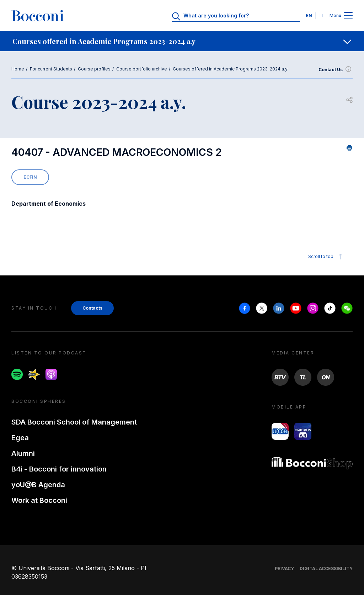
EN (309, 15)
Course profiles (94, 69)
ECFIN (30, 177)
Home (18, 69)
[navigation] (182, 41)
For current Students (51, 69)
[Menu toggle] (348, 16)
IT (322, 15)
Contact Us (336, 70)
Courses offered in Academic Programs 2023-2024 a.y (230, 69)
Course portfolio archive (142, 69)
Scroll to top (326, 257)
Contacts (92, 308)
